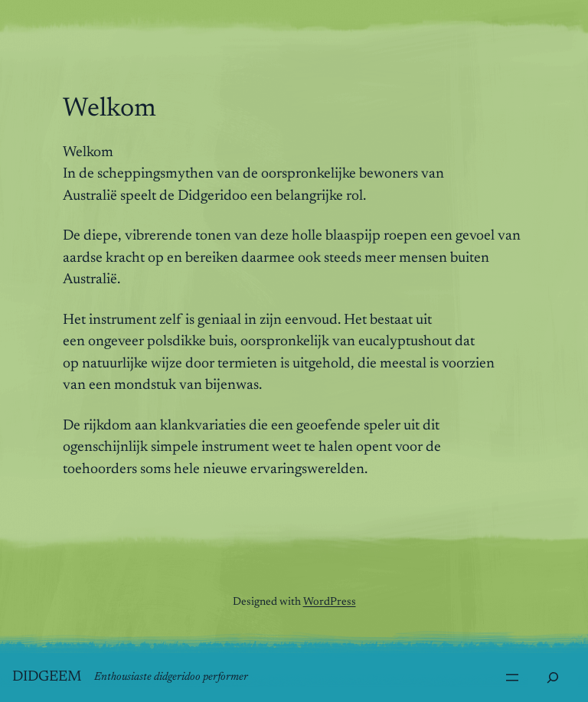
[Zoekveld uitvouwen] (553, 677)
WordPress (330, 602)
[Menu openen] (512, 678)
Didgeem (47, 677)
